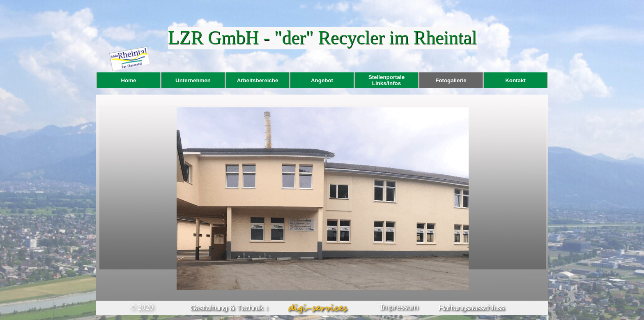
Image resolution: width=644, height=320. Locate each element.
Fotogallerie (451, 80)
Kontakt (515, 80)
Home (128, 80)
